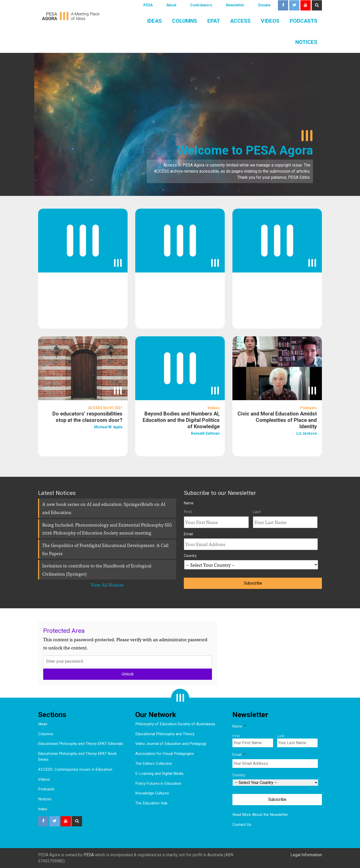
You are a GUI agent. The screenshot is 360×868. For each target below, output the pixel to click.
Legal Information (306, 855)
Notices (306, 42)
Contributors (201, 5)
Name (191, 503)
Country (190, 556)
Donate (264, 5)
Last (257, 512)
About (171, 5)
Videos (270, 21)
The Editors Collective (154, 764)
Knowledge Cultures (152, 793)
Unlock (128, 674)
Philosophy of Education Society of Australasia (175, 724)
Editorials (81, 744)
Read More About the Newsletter (260, 815)
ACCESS (240, 21)
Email (190, 534)
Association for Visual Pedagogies (165, 754)
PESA (148, 5)
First (188, 512)
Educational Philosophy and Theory (165, 734)
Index (43, 809)
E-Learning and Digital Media (159, 774)
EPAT (214, 21)
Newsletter (235, 5)
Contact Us (242, 825)
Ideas (154, 21)
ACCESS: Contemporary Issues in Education (75, 769)
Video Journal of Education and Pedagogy (171, 744)
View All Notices (107, 585)
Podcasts (303, 21)
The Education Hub (151, 803)
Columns (185, 21)
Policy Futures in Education (158, 783)
